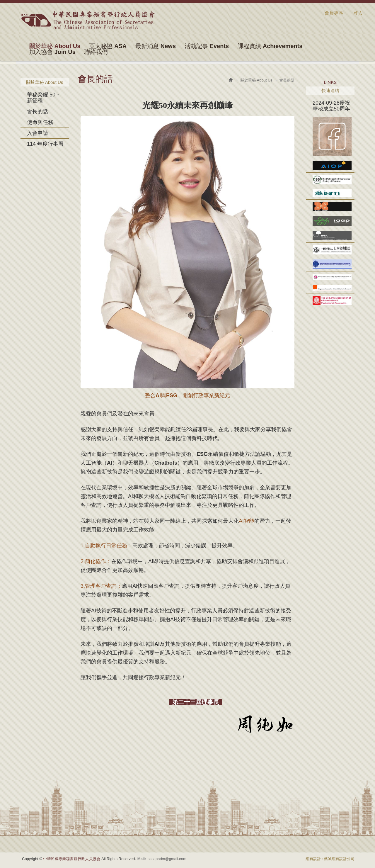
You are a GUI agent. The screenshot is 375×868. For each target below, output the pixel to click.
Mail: (142, 859)
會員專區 (334, 13)
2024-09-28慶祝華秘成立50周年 (331, 106)
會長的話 (37, 111)
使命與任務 (40, 122)
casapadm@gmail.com (167, 859)
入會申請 (37, 133)
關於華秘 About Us (256, 80)
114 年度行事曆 (45, 144)
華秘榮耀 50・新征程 (44, 98)
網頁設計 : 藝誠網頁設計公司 (330, 859)
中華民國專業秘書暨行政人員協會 (88, 20)
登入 (358, 13)
